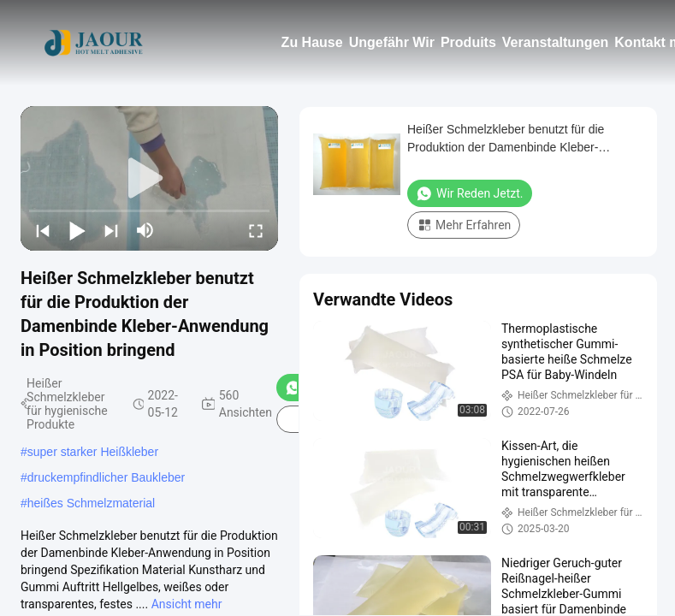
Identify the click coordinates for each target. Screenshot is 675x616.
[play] (150, 179)
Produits (468, 42)
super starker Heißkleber (93, 452)
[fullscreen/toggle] (256, 230)
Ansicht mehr (187, 604)
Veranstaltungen (555, 42)
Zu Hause (312, 42)
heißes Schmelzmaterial (91, 503)
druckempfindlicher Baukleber (106, 477)
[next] (111, 230)
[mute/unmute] (145, 230)
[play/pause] (77, 230)
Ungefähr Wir (392, 42)
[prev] (43, 230)
